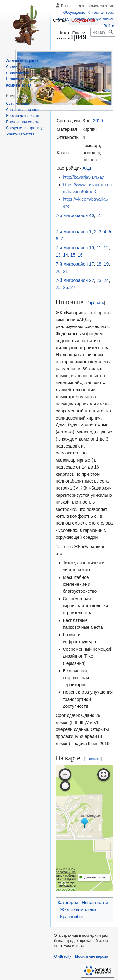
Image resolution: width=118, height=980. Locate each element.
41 (99, 215)
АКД (87, 168)
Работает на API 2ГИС (61, 869)
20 (58, 271)
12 (106, 248)
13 (58, 255)
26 (65, 287)
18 (99, 264)
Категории (68, 903)
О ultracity (63, 956)
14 (65, 255)
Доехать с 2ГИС (95, 877)
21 (65, 271)
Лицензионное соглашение (58, 872)
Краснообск (72, 917)
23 (99, 280)
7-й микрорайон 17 (75, 264)
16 (80, 255)
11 (99, 248)
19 (106, 264)
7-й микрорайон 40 (75, 215)
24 (106, 280)
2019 (98, 121)
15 (73, 255)
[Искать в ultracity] (103, 32)
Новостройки (95, 903)
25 (58, 287)
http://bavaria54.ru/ (81, 177)
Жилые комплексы (79, 910)
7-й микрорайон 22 (75, 280)
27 (73, 287)
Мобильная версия (92, 956)
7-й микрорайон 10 (75, 248)
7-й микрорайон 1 (74, 232)
